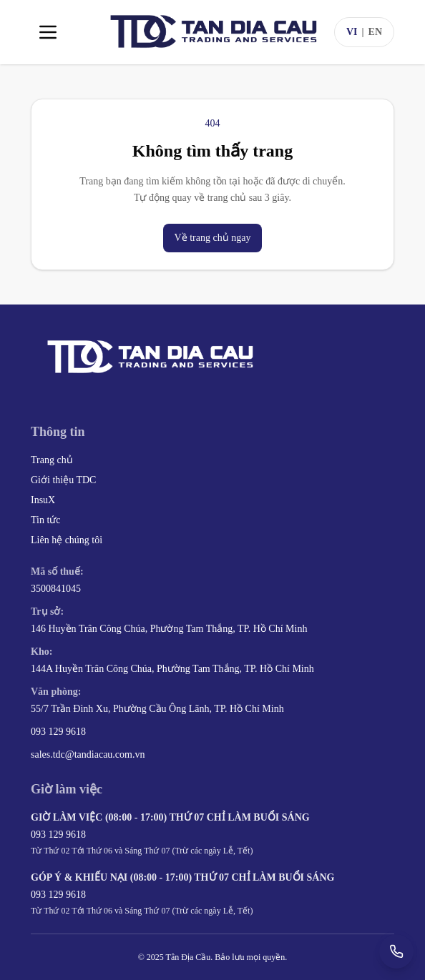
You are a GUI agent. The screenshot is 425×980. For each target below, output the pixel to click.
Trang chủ (52, 460)
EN (375, 32)
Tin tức (46, 520)
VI (352, 32)
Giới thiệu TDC (63, 480)
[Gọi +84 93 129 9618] (396, 951)
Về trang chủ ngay (213, 238)
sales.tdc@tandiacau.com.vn (88, 754)
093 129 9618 (58, 732)
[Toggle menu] (48, 32)
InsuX (43, 500)
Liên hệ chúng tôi (67, 540)
